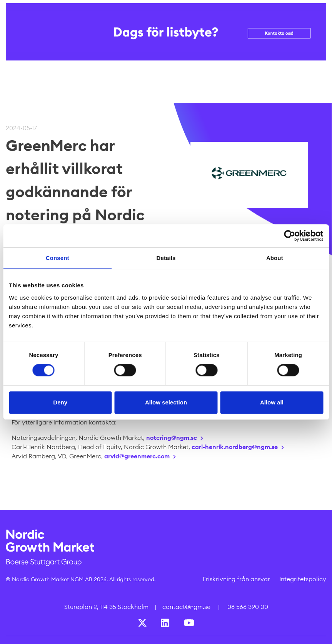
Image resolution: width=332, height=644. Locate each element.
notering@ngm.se (172, 438)
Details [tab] (166, 258)
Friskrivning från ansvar (236, 579)
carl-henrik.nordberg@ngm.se (235, 447)
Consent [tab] (58, 258)
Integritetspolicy (303, 579)
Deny (60, 402)
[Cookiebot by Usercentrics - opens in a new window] (289, 236)
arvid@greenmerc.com (137, 456)
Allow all (272, 402)
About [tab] (275, 258)
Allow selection (166, 402)
